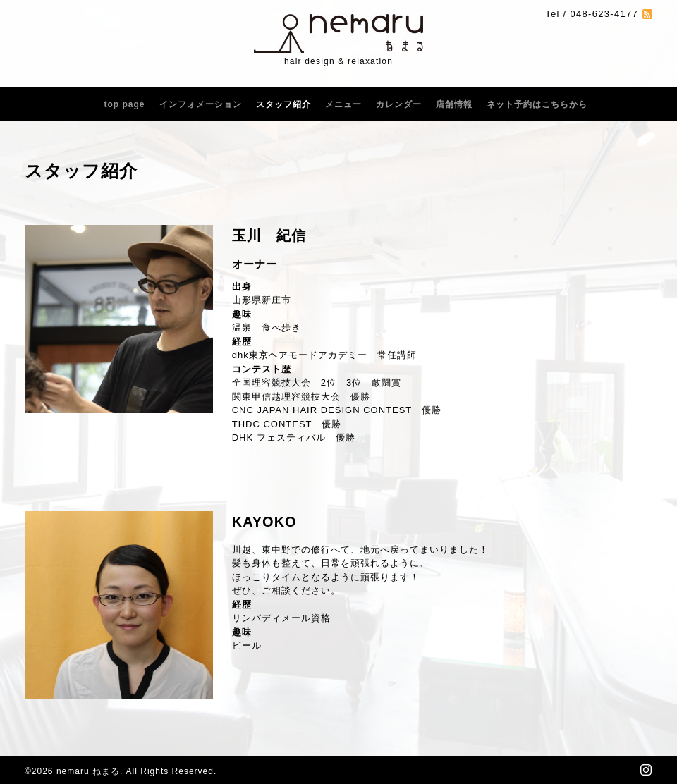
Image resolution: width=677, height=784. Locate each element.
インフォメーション (201, 104)
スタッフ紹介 (283, 104)
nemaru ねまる (88, 771)
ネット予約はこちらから (537, 104)
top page (125, 104)
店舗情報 (454, 104)
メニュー (343, 104)
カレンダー (399, 104)
